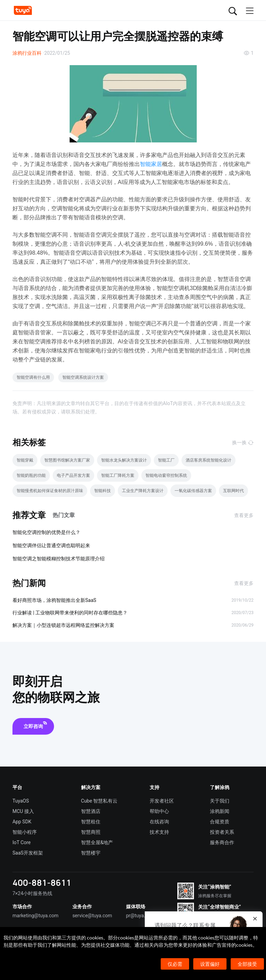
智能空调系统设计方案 (83, 377)
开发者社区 (162, 801)
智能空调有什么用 (33, 377)
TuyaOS (21, 801)
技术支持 (159, 832)
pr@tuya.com (140, 916)
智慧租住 (91, 822)
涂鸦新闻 (220, 811)
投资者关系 (222, 832)
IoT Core (21, 842)
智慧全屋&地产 (97, 842)
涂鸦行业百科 (27, 53)
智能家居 (151, 164)
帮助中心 (159, 811)
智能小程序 (25, 832)
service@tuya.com (92, 916)
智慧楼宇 (91, 853)
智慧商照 (91, 832)
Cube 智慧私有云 (99, 801)
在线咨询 (159, 822)
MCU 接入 (23, 811)
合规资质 (220, 822)
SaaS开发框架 (28, 853)
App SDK (22, 822)
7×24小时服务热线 (32, 893)
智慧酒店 (91, 811)
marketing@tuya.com (36, 916)
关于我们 (220, 801)
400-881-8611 (42, 882)
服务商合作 (222, 842)
